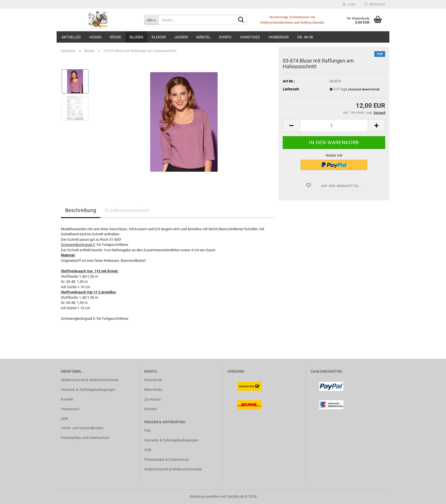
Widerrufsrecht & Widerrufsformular (90, 380)
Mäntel (203, 37)
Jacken (181, 37)
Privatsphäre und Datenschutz (85, 438)
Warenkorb (153, 380)
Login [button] (349, 4)
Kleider (159, 37)
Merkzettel (375, 4)
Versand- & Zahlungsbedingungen (88, 390)
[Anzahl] (334, 126)
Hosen (95, 37)
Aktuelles (71, 37)
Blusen (136, 37)
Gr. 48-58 (305, 37)
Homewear (279, 37)
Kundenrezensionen (127, 210)
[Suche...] (151, 20)
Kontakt (67, 399)
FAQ (147, 431)
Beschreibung (81, 210)
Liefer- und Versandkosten (82, 428)
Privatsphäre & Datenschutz (167, 460)
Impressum (70, 409)
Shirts (225, 37)
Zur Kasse (152, 399)
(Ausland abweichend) (364, 89)
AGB (64, 419)
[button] (291, 126)
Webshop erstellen (205, 496)
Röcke (115, 37)
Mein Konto (153, 390)
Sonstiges (250, 37)
